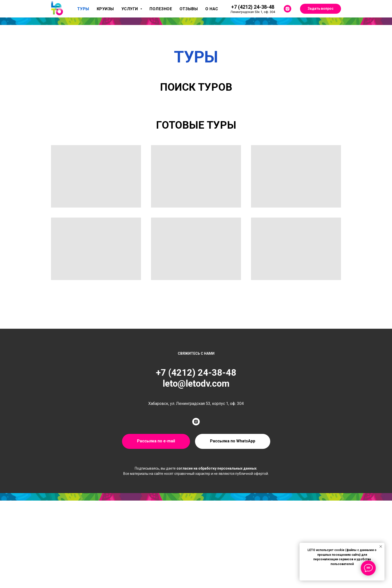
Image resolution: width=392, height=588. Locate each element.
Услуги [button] (130, 9)
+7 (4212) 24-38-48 (196, 373)
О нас (212, 9)
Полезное (161, 9)
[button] (233, 441)
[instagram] (287, 9)
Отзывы (189, 9)
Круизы (105, 9)
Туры (83, 9)
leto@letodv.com (196, 384)
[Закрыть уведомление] (381, 547)
